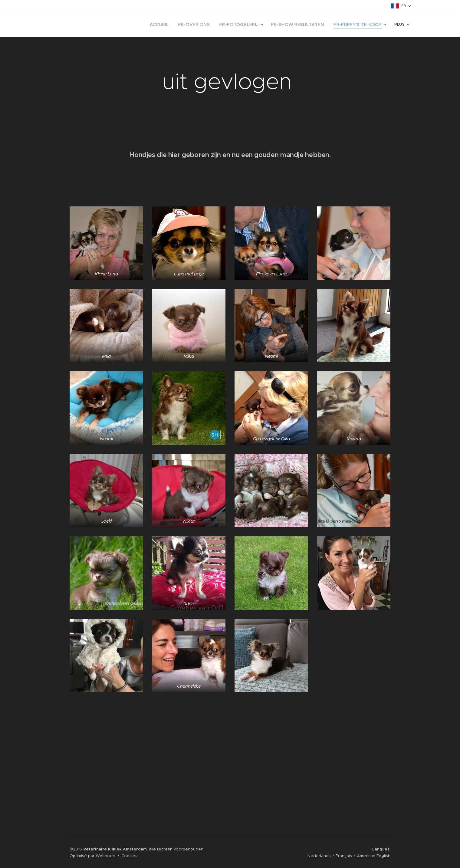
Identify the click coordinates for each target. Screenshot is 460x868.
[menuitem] (138, 25)
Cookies (129, 856)
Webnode (105, 856)
